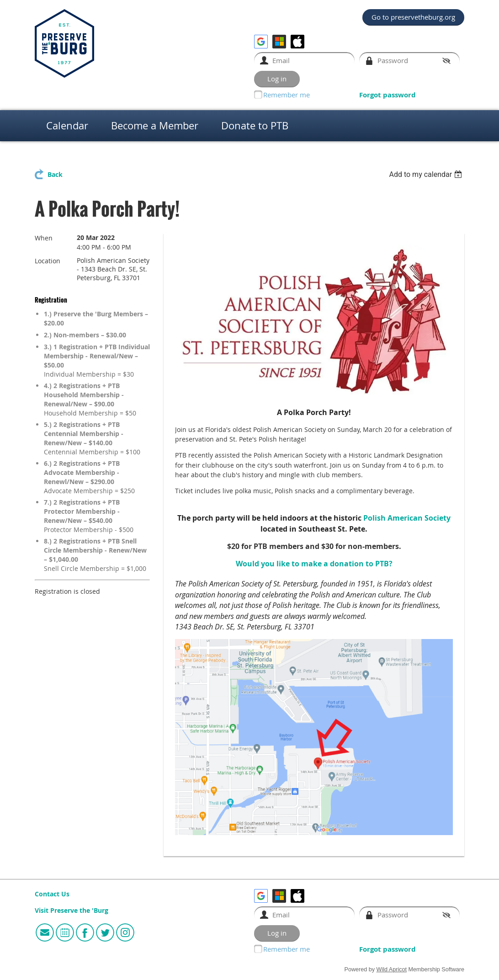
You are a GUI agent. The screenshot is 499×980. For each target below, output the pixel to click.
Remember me (287, 95)
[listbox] (427, 174)
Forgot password (388, 95)
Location (48, 261)
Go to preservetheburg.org (413, 17)
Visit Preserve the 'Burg (72, 911)
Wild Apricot (392, 969)
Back (55, 175)
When (44, 238)
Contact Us (52, 894)
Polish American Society (407, 518)
